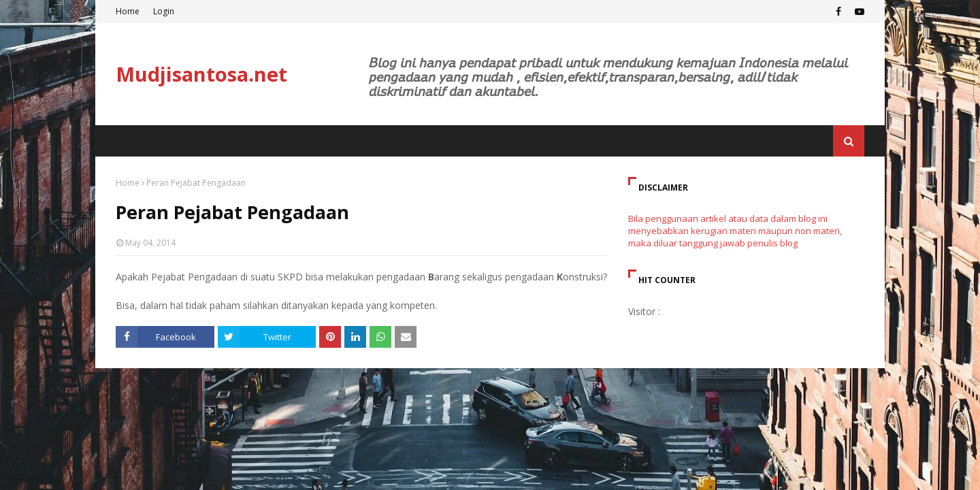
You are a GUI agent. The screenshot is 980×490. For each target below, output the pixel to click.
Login (164, 11)
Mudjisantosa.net (201, 74)
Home (128, 11)
